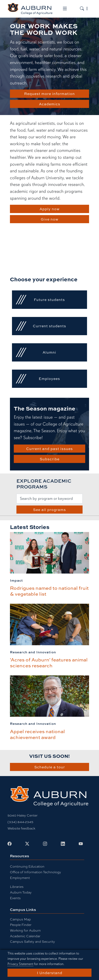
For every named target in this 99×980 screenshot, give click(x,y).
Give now (50, 219)
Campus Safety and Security (32, 941)
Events (15, 898)
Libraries (17, 887)
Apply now (50, 209)
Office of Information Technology (36, 872)
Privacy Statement (20, 964)
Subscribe (50, 459)
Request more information (49, 94)
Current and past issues (49, 449)
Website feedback (21, 828)
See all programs (49, 510)
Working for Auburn (25, 930)
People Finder (21, 925)
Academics (50, 104)
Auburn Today (21, 892)
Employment (20, 878)
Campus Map (20, 919)
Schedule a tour (50, 767)
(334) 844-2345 (20, 822)
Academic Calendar (25, 936)
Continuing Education (27, 866)
